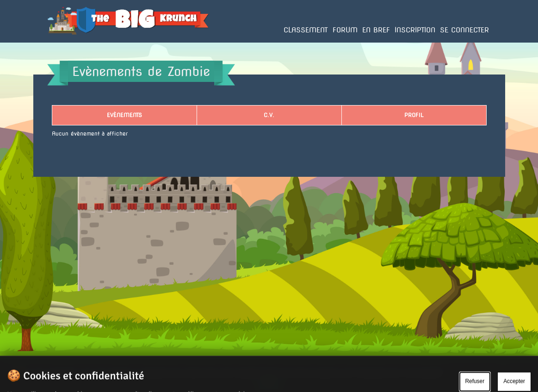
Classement (306, 30)
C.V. (269, 115)
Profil (414, 115)
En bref (376, 30)
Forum (345, 30)
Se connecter (464, 30)
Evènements (124, 115)
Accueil (57, 42)
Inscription (415, 30)
